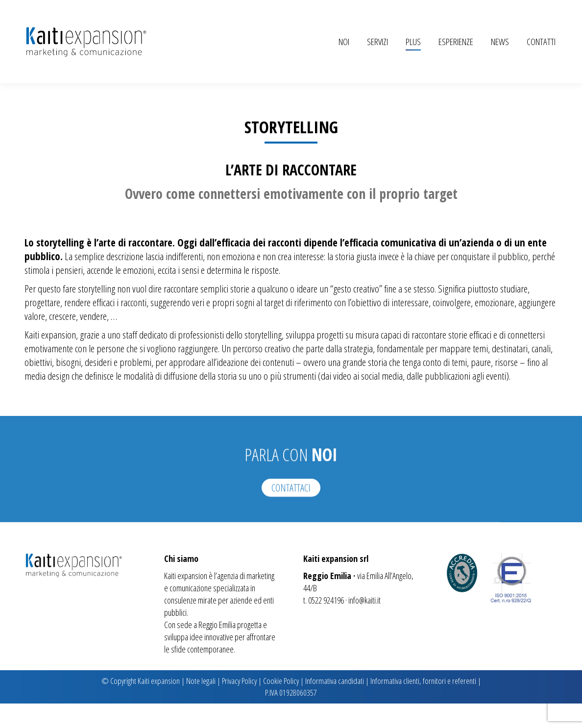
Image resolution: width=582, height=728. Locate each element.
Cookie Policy (281, 705)
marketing (260, 600)
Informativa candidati (335, 705)
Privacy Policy (239, 705)
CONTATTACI (291, 545)
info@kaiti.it (364, 625)
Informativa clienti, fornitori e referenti (423, 705)
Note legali (201, 705)
